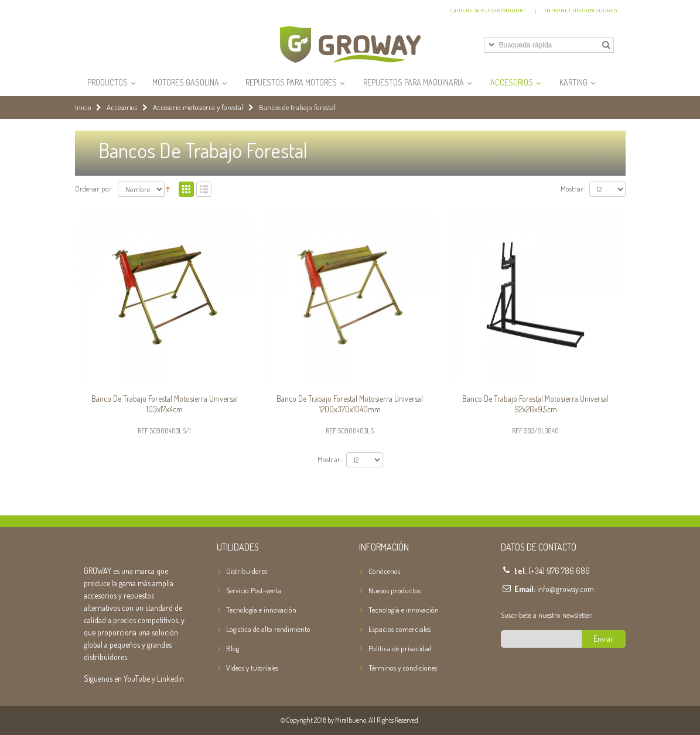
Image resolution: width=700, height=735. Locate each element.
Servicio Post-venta (254, 590)
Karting (573, 82)
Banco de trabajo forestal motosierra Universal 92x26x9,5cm (535, 404)
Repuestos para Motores (291, 82)
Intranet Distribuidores (581, 10)
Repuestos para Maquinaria (414, 82)
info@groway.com (566, 589)
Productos (107, 82)
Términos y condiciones (403, 668)
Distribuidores (247, 571)
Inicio (83, 108)
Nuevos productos (395, 590)
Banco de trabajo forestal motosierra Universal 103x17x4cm (165, 404)
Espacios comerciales (399, 629)
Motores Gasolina (186, 82)
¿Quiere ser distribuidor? (488, 10)
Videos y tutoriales (252, 668)
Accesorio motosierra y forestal (198, 108)
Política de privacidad (400, 648)
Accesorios (512, 82)
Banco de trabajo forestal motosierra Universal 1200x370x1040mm (350, 404)
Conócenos (384, 571)
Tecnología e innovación (261, 610)
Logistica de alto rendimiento (268, 629)
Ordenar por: (94, 189)
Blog (233, 648)
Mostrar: (573, 189)
